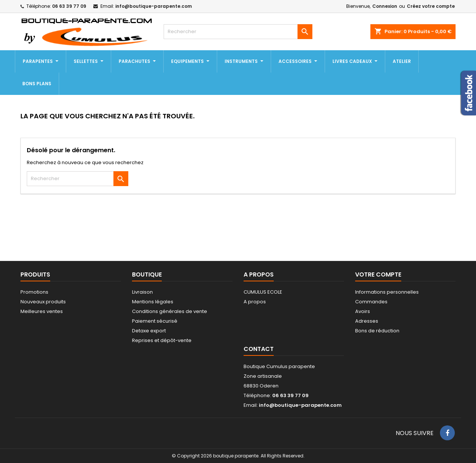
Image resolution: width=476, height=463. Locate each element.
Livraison (142, 292)
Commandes (371, 302)
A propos (255, 302)
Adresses (367, 321)
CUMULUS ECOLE (263, 292)
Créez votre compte (431, 6)
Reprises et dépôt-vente (162, 340)
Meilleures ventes (42, 311)
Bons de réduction (377, 331)
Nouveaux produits (43, 302)
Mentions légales (153, 302)
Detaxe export (149, 331)
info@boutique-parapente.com (154, 6)
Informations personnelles (387, 292)
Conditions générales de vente (170, 311)
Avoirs (363, 311)
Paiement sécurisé (155, 321)
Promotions (34, 292)
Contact (259, 349)
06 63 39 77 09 (69, 6)
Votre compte (378, 274)
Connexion (385, 6)
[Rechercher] (238, 32)
